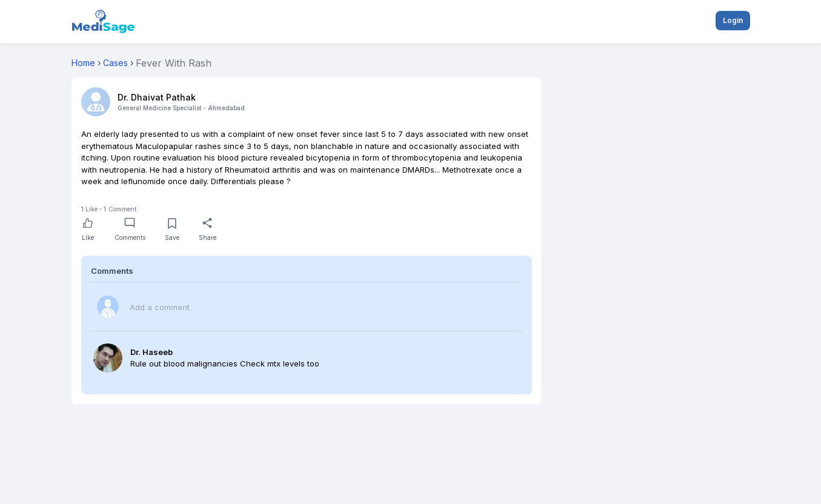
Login (733, 20)
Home (83, 63)
